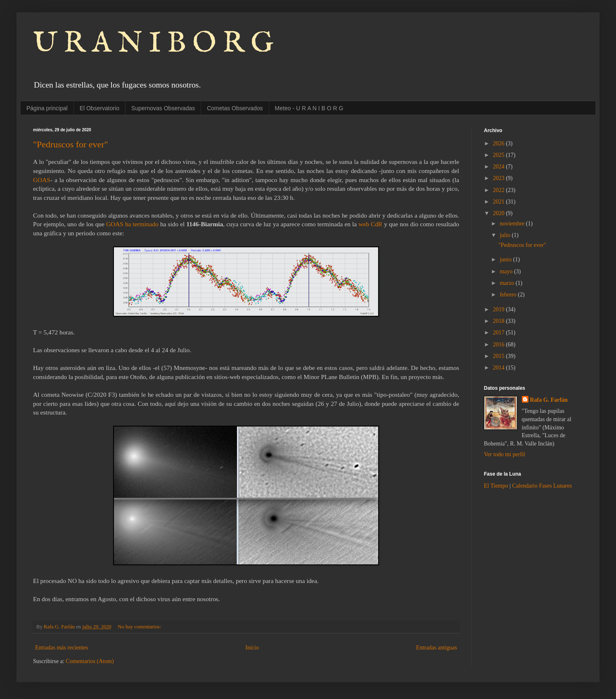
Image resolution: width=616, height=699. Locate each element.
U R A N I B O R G (153, 44)
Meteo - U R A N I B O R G (309, 108)
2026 (500, 143)
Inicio (252, 648)
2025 (500, 155)
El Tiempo (496, 486)
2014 (500, 368)
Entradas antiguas (437, 648)
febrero (509, 295)
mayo (507, 271)
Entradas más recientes (62, 648)
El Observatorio (100, 108)
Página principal (47, 108)
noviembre (513, 224)
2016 (500, 345)
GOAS (42, 180)
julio (506, 235)
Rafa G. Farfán (549, 400)
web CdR (370, 224)
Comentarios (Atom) (90, 661)
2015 (500, 356)
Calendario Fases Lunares (542, 486)
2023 (500, 178)
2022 (500, 190)
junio (506, 259)
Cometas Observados (235, 108)
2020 (500, 213)
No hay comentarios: (140, 627)
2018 (500, 321)
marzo (507, 283)
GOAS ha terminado (132, 224)
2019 (500, 309)
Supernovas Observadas (163, 108)
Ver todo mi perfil (505, 454)
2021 (500, 202)
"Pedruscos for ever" (71, 144)
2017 (500, 333)
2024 (500, 167)
